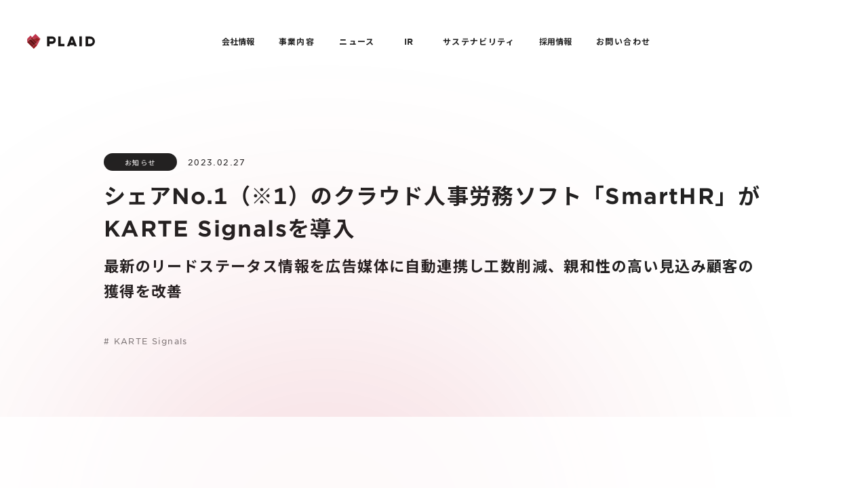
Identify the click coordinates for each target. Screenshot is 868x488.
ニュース (357, 41)
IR (409, 41)
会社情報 (238, 41)
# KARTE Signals (146, 341)
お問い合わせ (623, 41)
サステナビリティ (479, 41)
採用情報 (555, 41)
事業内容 (297, 41)
